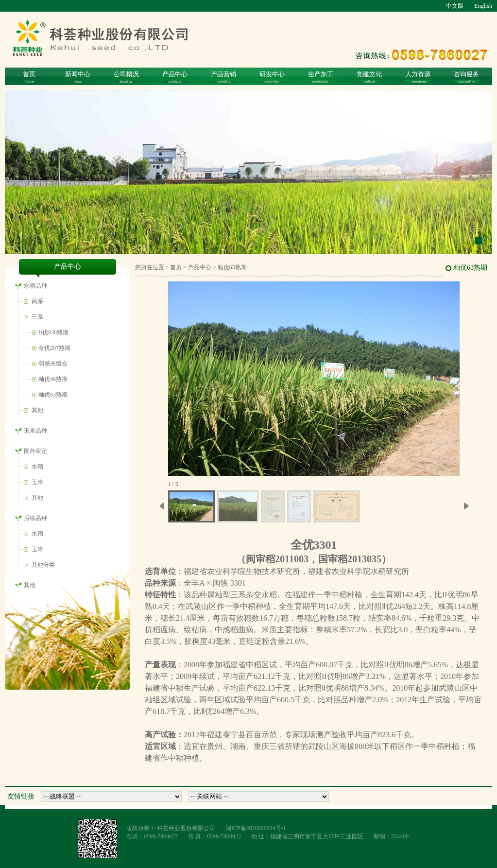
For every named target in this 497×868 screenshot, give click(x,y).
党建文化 (369, 77)
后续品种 (35, 518)
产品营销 (223, 77)
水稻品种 (35, 286)
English (483, 6)
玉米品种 (35, 431)
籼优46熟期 (53, 379)
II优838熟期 (53, 332)
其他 (37, 410)
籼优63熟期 (53, 395)
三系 (37, 317)
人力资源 (418, 77)
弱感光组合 (53, 364)
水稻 (37, 467)
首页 (29, 77)
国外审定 (35, 451)
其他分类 (43, 565)
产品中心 (175, 77)
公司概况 (126, 77)
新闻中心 (78, 77)
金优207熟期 (54, 348)
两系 (37, 301)
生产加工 (321, 77)
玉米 (37, 482)
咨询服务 (467, 77)
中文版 (455, 6)
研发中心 (272, 77)
